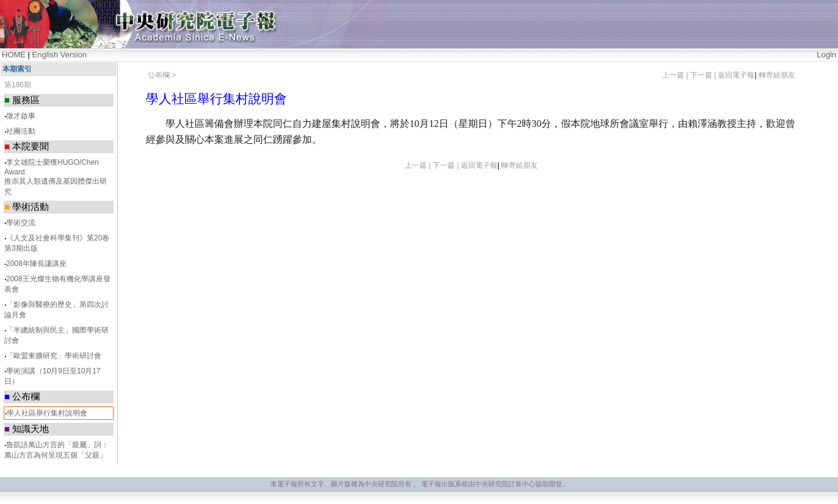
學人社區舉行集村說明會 (47, 413)
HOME (14, 55)
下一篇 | (704, 75)
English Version (60, 55)
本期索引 (17, 69)
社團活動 (21, 131)
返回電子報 (736, 75)
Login (826, 55)
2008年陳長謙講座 (36, 264)
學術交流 (21, 223)
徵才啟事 (21, 116)
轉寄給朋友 (777, 75)
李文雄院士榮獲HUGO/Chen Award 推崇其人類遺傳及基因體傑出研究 (56, 177)
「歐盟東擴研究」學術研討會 (54, 356)
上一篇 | (676, 75)
